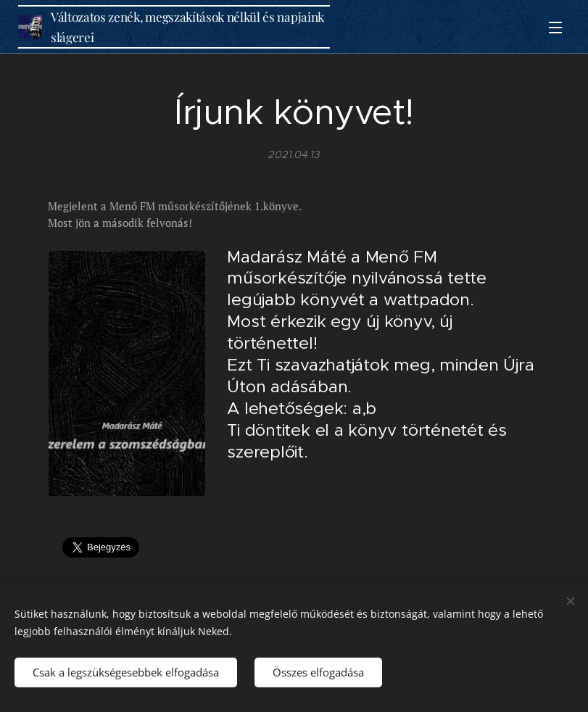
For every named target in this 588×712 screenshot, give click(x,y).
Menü (555, 28)
